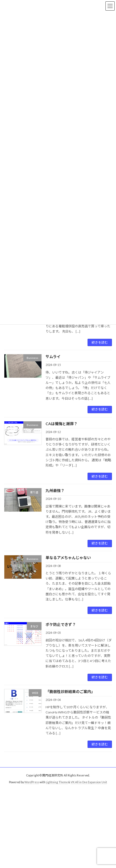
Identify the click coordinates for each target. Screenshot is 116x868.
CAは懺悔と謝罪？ (62, 424)
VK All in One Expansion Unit (89, 782)
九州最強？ (55, 491)
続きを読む (100, 342)
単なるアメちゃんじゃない (68, 558)
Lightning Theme (57, 782)
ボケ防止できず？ (61, 624)
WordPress (32, 782)
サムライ (53, 357)
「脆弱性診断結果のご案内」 (70, 692)
